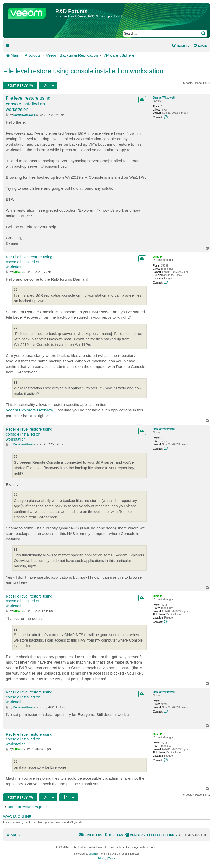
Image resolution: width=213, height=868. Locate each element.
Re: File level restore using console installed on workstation (29, 262)
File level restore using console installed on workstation (83, 71)
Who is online (17, 817)
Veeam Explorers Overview (30, 410)
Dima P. (158, 257)
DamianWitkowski (164, 98)
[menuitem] (200, 46)
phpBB (93, 854)
